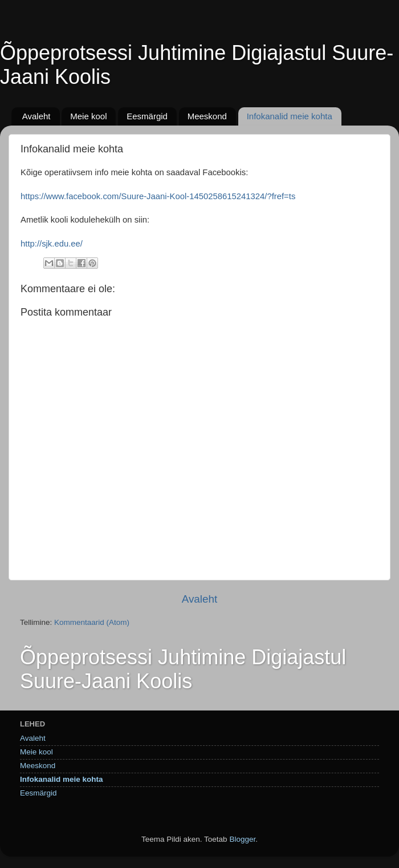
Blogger (242, 839)
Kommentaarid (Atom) (92, 622)
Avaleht (36, 116)
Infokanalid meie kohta (290, 116)
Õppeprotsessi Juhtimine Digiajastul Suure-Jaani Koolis (183, 669)
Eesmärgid (147, 116)
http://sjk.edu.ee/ (52, 244)
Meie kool (88, 116)
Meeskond (207, 116)
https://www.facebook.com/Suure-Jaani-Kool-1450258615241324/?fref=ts (158, 196)
